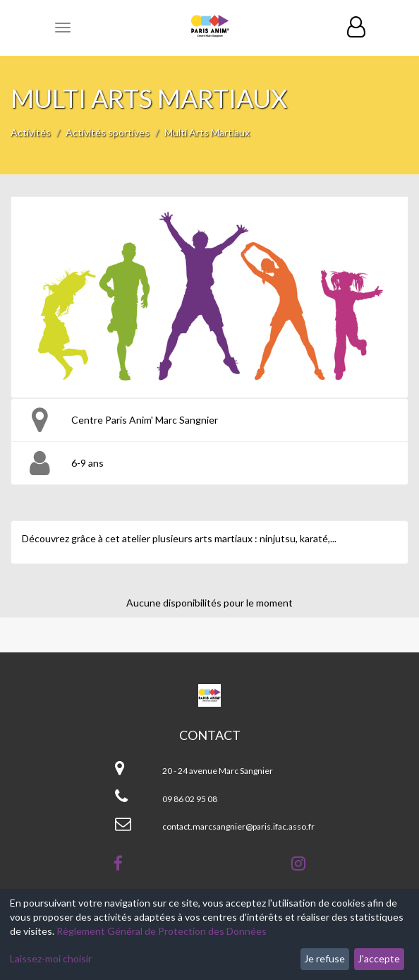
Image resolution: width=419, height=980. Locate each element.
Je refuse (324, 958)
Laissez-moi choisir (51, 958)
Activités (31, 132)
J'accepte (379, 958)
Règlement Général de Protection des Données (162, 931)
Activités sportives (108, 132)
